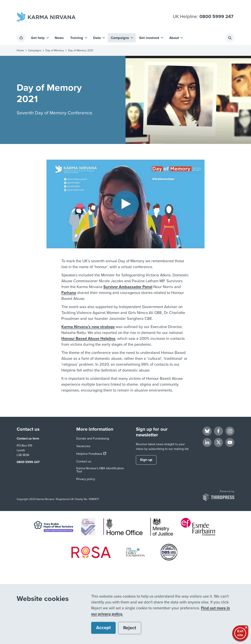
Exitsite (241, 633)
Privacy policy (86, 479)
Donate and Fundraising (93, 439)
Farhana (69, 293)
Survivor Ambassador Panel (128, 287)
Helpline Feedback (91, 454)
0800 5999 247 (216, 17)
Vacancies (83, 446)
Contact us (84, 461)
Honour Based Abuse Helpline (88, 339)
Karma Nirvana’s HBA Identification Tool (100, 470)
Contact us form (28, 439)
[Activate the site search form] (230, 38)
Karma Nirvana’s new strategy (88, 327)
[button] (40, 38)
